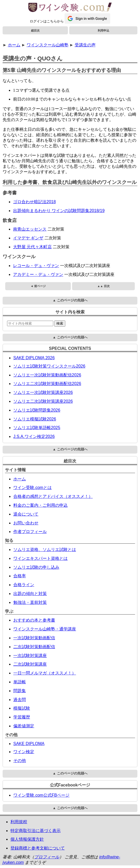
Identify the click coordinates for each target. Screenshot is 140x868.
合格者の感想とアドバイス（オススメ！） (53, 496)
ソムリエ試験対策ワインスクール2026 (49, 366)
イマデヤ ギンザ (28, 238)
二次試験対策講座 (30, 664)
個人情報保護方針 (27, 839)
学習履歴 (22, 717)
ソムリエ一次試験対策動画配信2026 (47, 375)
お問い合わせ (26, 523)
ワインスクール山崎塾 (48, 45)
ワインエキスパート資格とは (40, 558)
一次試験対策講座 (30, 656)
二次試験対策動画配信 (34, 647)
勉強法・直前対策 (30, 602)
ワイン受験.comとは (33, 488)
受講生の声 (85, 45)
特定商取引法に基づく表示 (36, 831)
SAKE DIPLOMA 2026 (34, 358)
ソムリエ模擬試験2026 (35, 419)
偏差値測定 (24, 726)
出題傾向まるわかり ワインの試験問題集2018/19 (59, 211)
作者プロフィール (30, 532)
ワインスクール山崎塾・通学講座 (45, 629)
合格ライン (24, 585)
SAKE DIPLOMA (29, 744)
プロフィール (47, 857)
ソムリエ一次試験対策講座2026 (43, 392)
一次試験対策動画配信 (34, 638)
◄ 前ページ (38, 286)
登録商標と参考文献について (38, 848)
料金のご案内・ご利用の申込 (40, 505)
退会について (26, 514)
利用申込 (103, 30)
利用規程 (19, 822)
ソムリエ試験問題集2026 (37, 410)
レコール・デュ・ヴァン (36, 266)
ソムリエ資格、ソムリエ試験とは (45, 550)
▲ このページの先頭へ (70, 300)
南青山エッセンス (30, 229)
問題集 (20, 691)
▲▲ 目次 (103, 286)
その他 (20, 761)
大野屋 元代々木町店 (32, 247)
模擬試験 (22, 708)
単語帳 (20, 682)
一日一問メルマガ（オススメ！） (45, 673)
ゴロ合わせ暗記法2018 (34, 202)
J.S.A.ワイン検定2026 (34, 436)
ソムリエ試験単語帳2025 (37, 428)
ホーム (14, 45)
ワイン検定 (24, 752)
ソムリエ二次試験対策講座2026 (43, 401)
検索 (60, 323)
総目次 (35, 30)
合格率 (20, 576)
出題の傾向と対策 (30, 594)
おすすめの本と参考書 (34, 620)
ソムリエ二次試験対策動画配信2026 (47, 384)
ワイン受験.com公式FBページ (41, 795)
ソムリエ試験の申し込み (36, 567)
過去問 (20, 700)
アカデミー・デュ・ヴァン (38, 274)
